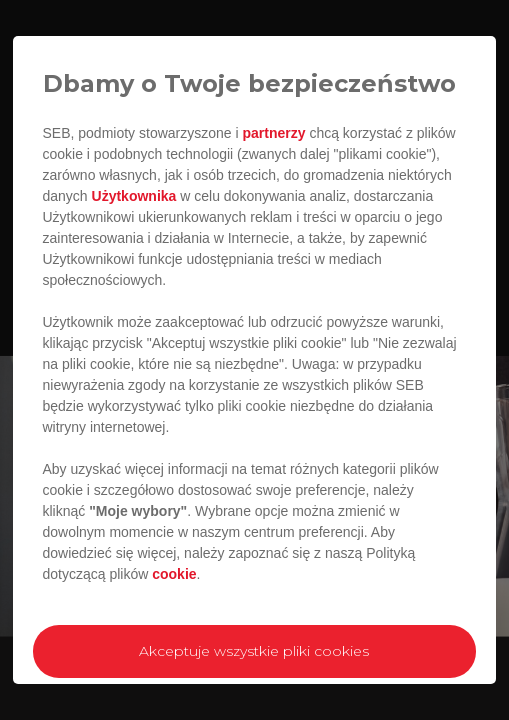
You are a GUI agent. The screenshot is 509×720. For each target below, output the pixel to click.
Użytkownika (134, 196)
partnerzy (273, 133)
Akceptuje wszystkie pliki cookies (254, 651)
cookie (174, 574)
